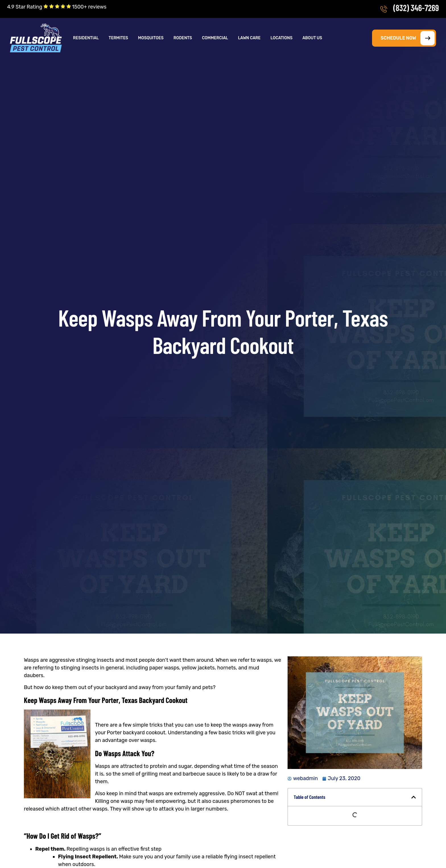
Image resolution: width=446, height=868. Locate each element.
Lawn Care (249, 38)
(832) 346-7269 (416, 8)
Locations (281, 38)
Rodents (183, 38)
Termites (118, 38)
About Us (312, 38)
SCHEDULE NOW (408, 38)
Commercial (215, 38)
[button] (86, 38)
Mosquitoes (151, 38)
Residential (86, 38)
